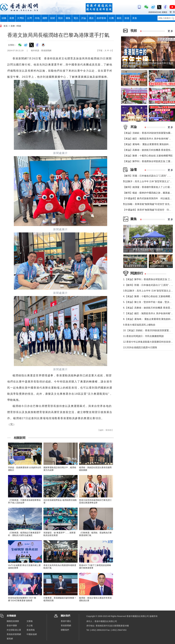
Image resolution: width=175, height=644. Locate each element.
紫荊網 (10, 639)
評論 (84, 18)
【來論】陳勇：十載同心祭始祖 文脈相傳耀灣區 (148, 156)
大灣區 (21, 18)
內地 (37, 18)
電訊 (76, 18)
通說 (91, 18)
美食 (135, 18)
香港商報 (31, 630)
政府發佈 (101, 18)
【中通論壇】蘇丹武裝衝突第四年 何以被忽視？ (149, 198)
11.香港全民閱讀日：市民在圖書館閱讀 (143, 336)
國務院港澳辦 (13, 621)
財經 (53, 18)
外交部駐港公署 (14, 630)
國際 (45, 18)
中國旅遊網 (32, 634)
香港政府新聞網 (14, 634)
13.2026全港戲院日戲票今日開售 (140, 347)
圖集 (68, 18)
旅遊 (127, 18)
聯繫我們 (65, 630)
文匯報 (30, 621)
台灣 (29, 18)
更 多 (170, 31)
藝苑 (119, 18)
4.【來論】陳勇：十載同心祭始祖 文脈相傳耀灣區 (149, 296)
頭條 (4, 18)
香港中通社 (66, 621)
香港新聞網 (66, 626)
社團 (111, 18)
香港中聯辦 (12, 626)
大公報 (30, 626)
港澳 (12, 18)
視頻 (60, 18)
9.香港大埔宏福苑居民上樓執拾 (139, 325)
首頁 (6, 26)
